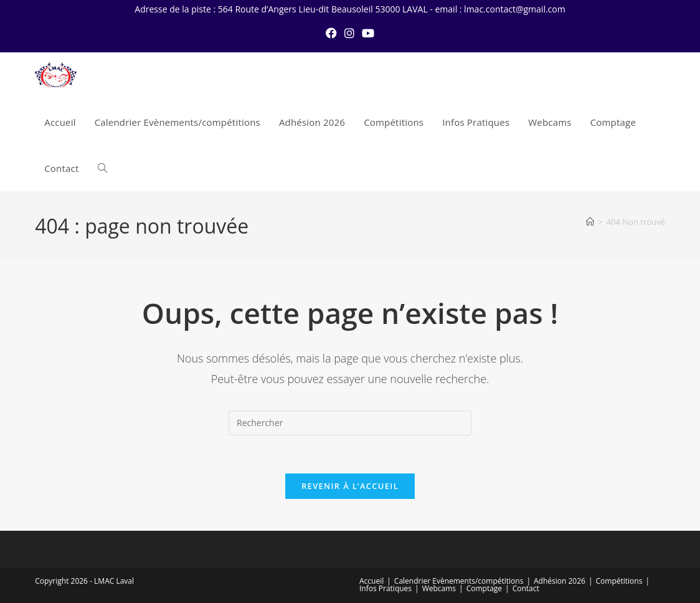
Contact (526, 588)
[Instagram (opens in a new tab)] (349, 33)
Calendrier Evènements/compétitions (459, 581)
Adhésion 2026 (560, 581)
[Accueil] (590, 222)
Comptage (484, 588)
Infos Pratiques (385, 588)
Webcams (439, 588)
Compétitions (619, 581)
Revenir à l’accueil (350, 486)
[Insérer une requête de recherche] (350, 423)
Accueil (371, 581)
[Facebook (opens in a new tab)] (331, 33)
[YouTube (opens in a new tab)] (368, 33)
